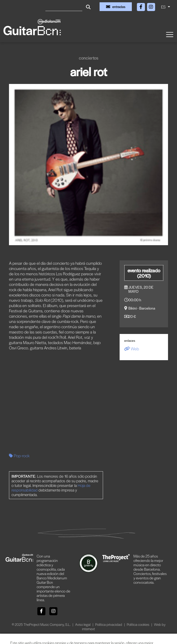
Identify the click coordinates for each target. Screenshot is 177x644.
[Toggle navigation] (169, 34)
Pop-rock (19, 456)
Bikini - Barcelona (142, 308)
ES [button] (164, 7)
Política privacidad (109, 624)
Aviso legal (83, 624)
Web (132, 349)
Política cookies (138, 624)
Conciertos (89, 58)
